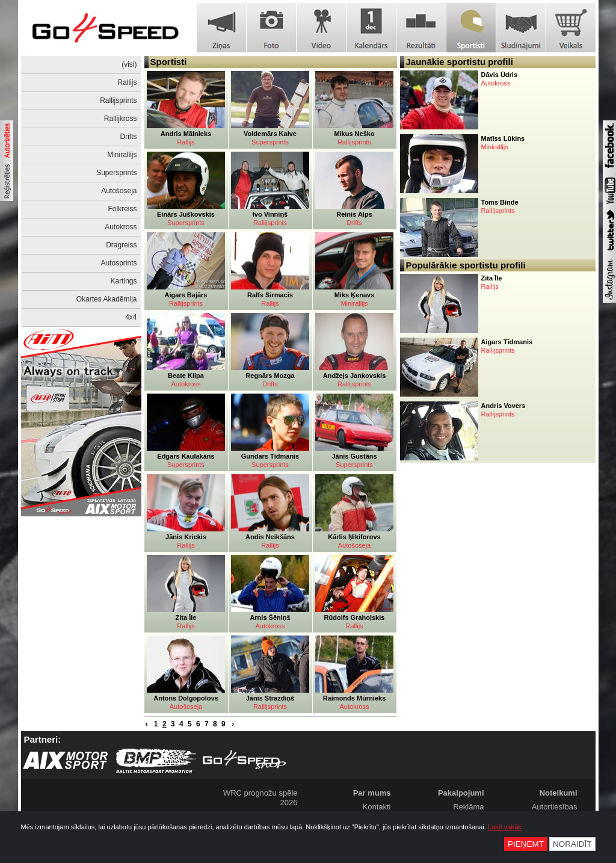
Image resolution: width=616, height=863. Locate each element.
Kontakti (377, 807)
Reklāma (468, 807)
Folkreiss (122, 209)
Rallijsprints (118, 101)
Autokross (121, 227)
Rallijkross (121, 119)
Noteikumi (559, 793)
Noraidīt (572, 844)
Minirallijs (122, 155)
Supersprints (116, 173)
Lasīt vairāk (505, 827)
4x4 (131, 317)
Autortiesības (555, 807)
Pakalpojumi (461, 793)
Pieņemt (526, 844)
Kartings (123, 281)
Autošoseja (119, 191)
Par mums (372, 793)
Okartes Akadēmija (107, 299)
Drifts (129, 137)
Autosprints (119, 263)
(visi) (129, 64)
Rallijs (127, 82)
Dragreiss (121, 245)
